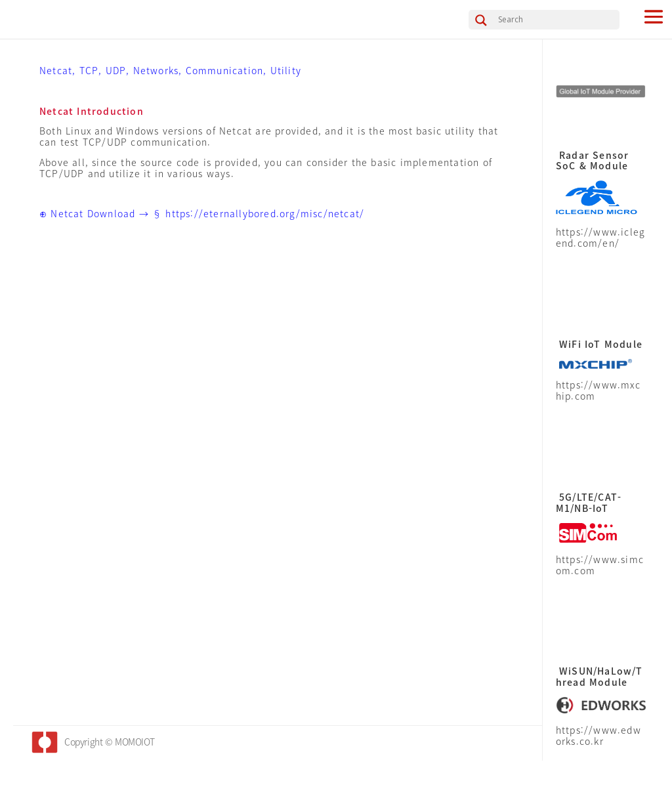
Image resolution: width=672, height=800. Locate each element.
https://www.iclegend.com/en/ (600, 237)
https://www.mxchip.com (598, 390)
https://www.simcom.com (600, 565)
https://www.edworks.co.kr (598, 735)
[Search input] (557, 19)
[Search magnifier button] (481, 20)
